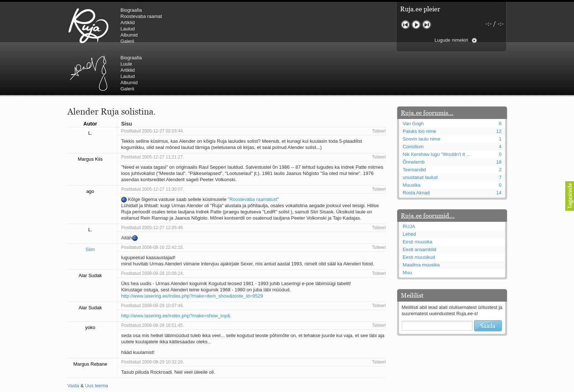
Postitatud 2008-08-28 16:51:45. (152, 281)
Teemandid (414, 126)
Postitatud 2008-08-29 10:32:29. (152, 318)
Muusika (411, 141)
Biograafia (131, 10)
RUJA (88, 26)
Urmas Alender (212, 26)
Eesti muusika (418, 198)
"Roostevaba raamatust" (253, 155)
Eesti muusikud (419, 213)
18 (499, 118)
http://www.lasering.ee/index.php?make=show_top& (176, 272)
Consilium (413, 103)
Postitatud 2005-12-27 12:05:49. (152, 184)
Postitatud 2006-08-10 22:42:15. (152, 204)
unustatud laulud (420, 133)
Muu (407, 229)
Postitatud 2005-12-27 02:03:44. (152, 87)
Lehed (409, 190)
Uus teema (96, 342)
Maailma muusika (421, 221)
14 (499, 149)
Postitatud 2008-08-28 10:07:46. (152, 262)
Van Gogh (413, 80)
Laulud (128, 29)
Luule (250, 16)
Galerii (127, 41)
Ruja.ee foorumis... (427, 69)
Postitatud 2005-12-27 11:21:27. (152, 113)
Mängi (416, 25)
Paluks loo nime (420, 87)
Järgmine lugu (427, 25)
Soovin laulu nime (422, 95)
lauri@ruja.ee (234, 387)
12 (499, 87)
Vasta (73, 342)
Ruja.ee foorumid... (428, 172)
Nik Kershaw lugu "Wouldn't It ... (437, 110)
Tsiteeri (379, 87)
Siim (90, 206)
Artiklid (128, 23)
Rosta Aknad (416, 149)
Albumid (129, 35)
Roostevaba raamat (141, 16)
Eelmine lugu (405, 25)
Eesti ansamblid (420, 206)
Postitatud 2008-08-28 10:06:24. (152, 229)
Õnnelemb (414, 118)
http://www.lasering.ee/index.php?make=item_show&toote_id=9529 (192, 252)
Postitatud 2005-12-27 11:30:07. (152, 145)
